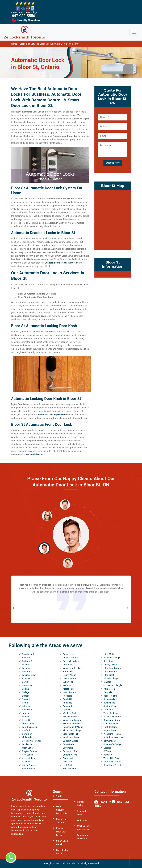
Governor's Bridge (112, 744)
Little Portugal (110, 672)
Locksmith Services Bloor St (34, 44)
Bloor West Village (72, 731)
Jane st (26, 713)
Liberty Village (110, 665)
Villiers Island (29, 758)
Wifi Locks (82, 820)
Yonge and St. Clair (72, 668)
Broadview (27, 710)
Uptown (67, 710)
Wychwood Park (71, 717)
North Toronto (70, 692)
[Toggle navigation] (134, 32)
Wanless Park (70, 713)
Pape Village (110, 731)
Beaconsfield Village (73, 727)
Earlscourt (68, 758)
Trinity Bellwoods (112, 713)
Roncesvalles (110, 699)
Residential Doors (34, 455)
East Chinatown (30, 727)
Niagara (107, 682)
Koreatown (109, 661)
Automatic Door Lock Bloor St (65, 44)
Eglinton (26, 668)
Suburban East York (113, 737)
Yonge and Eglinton (72, 720)
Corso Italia (68, 744)
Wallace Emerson (112, 717)
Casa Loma (68, 654)
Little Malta (109, 654)
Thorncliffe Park (111, 758)
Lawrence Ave (29, 675)
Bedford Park (28, 769)
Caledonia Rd (29, 654)
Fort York (67, 762)
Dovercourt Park (71, 751)
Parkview (108, 755)
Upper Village (69, 675)
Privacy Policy (81, 804)
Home (14, 44)
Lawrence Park (70, 679)
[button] (47, 516)
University (27, 685)
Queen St (27, 699)
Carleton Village (71, 741)
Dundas (26, 696)
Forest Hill (68, 672)
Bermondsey (110, 741)
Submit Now (113, 163)
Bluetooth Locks (82, 813)
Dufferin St (27, 672)
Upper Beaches (30, 765)
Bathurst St (28, 661)
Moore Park (68, 689)
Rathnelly (67, 703)
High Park (68, 765)
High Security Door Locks (62, 810)
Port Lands (27, 755)
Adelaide (26, 706)
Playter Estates (30, 751)
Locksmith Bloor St (70, 863)
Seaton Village (111, 706)
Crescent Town (111, 724)
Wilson (25, 665)
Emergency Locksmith (83, 837)
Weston (26, 717)
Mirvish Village (111, 679)
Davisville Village (71, 661)
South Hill (68, 699)
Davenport (68, 748)
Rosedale (67, 696)
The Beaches (29, 724)
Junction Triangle (112, 658)
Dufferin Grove (70, 755)
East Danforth (110, 727)
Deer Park (68, 665)
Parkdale (108, 692)
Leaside (107, 748)
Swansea (108, 710)
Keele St (26, 720)
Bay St (25, 682)
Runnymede (109, 703)
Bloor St (26, 679)
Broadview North (112, 720)
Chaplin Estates (71, 658)
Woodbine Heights (112, 734)
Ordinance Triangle (113, 685)
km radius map (113, 219)
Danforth (26, 731)
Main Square (28, 748)
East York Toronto (112, 762)
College (26, 692)
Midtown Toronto (71, 724)
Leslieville (27, 744)
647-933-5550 (23, 16)
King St (26, 703)
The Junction (69, 769)
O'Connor (108, 751)
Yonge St (27, 658)
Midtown (67, 685)
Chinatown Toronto (113, 765)
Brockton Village (71, 737)
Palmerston (109, 689)
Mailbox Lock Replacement (84, 828)
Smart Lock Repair (62, 843)
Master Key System (62, 821)
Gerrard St (27, 734)
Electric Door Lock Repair (61, 832)
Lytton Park (68, 682)
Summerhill (68, 706)
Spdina (25, 689)
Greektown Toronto (31, 741)
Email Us (105, 802)
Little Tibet (109, 675)
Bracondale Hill (70, 734)
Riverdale (27, 762)
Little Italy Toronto (112, 668)
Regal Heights (110, 696)
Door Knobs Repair (62, 852)
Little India (27, 737)
